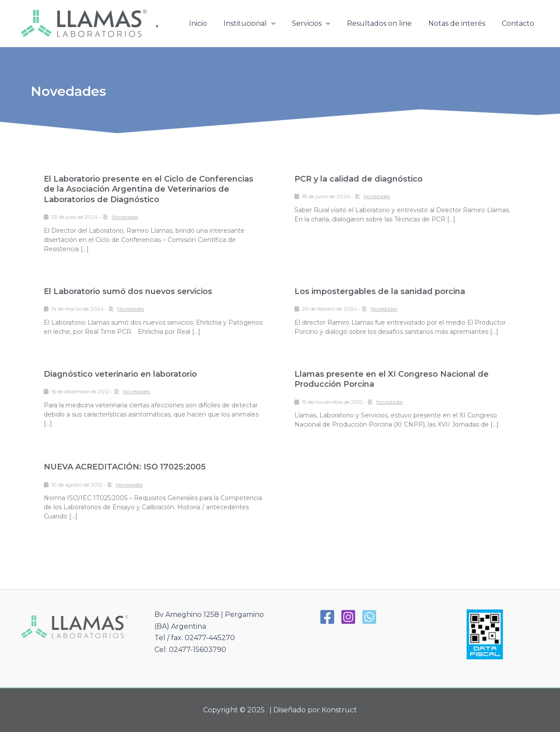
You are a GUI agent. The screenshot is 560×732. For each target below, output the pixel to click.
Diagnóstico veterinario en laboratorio (120, 374)
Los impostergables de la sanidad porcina (380, 291)
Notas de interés (461, 23)
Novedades (125, 217)
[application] (283, 24)
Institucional (261, 24)
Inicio (212, 23)
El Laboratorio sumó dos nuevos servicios (128, 291)
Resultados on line (386, 23)
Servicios (320, 24)
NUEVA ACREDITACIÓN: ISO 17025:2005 (125, 467)
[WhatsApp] (369, 617)
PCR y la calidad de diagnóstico (359, 179)
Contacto (519, 23)
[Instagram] (348, 617)
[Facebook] (327, 617)
